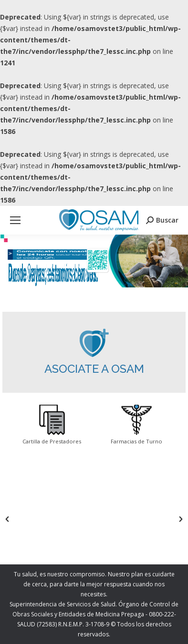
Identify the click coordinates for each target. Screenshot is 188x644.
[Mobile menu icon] (15, 220)
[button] (7, 519)
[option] (52, 519)
